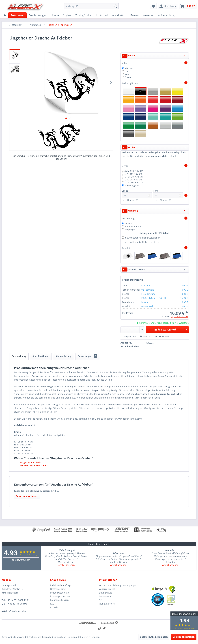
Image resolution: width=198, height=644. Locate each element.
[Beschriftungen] (38, 15)
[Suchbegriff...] (91, 6)
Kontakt (54, 607)
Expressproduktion (60, 596)
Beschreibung (19, 356)
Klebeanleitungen (59, 600)
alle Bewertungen (21, 560)
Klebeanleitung (63, 356)
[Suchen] (115, 6)
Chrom (128, 77)
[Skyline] (67, 15)
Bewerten (162, 336)
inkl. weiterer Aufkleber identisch (142, 242)
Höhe (168, 194)
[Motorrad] (102, 15)
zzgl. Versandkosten (179, 317)
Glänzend (129, 68)
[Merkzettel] (153, 6)
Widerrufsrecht (107, 589)
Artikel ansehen (67, 565)
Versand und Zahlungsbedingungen (118, 585)
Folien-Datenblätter (60, 593)
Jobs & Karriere (107, 604)
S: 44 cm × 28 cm (133, 174)
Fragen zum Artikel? (29, 462)
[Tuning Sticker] (84, 15)
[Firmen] (135, 15)
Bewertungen (88, 356)
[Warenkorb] (188, 6)
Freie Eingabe (132, 185)
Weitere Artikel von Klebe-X (33, 465)
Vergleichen (128, 336)
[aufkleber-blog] (166, 15)
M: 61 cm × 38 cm (134, 177)
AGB (101, 600)
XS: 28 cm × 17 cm (134, 171)
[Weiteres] (148, 15)
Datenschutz (105, 593)
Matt (127, 71)
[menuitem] (91, 6)
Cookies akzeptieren (184, 637)
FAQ (52, 604)
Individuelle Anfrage (61, 585)
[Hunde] (55, 15)
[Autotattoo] (17, 15)
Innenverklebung (133, 227)
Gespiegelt (130, 229)
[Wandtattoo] (119, 15)
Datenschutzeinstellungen (154, 637)
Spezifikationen (41, 356)
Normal (128, 224)
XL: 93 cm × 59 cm (134, 183)
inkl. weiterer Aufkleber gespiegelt (142, 238)
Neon (127, 74)
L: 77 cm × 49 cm (133, 180)
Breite (137, 194)
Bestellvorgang (58, 589)
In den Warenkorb (171, 329)
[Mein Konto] (168, 6)
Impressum (105, 596)
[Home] (5, 15)
